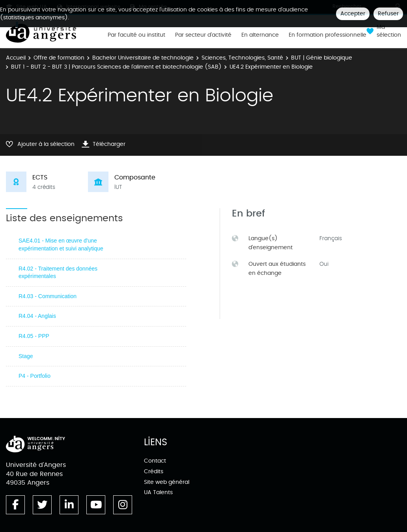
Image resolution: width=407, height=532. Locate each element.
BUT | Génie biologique (322, 58)
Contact (155, 461)
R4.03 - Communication (48, 296)
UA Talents (158, 492)
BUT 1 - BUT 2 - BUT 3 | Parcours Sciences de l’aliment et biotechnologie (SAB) (116, 67)
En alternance (260, 35)
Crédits (154, 471)
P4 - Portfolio (35, 376)
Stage (26, 356)
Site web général (167, 482)
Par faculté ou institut (136, 35)
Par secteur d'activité (203, 35)
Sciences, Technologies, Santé (242, 58)
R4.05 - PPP (34, 336)
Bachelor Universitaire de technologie (143, 58)
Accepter (353, 14)
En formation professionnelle (328, 35)
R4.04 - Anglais (37, 316)
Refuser (388, 14)
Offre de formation (59, 58)
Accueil (16, 58)
